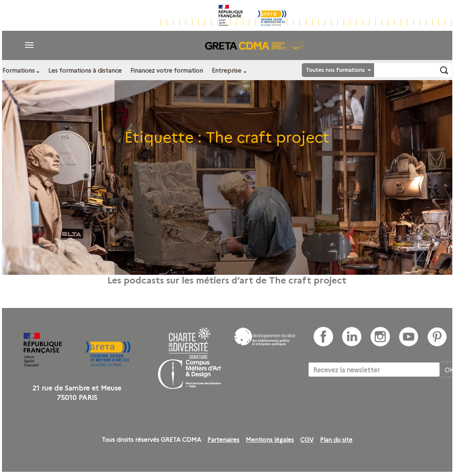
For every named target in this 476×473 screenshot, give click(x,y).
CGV (307, 439)
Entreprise (227, 70)
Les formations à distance (85, 70)
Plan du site (336, 439)
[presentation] (368, 401)
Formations (19, 70)
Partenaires (223, 439)
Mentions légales (270, 439)
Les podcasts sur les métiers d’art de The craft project (227, 280)
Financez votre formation (167, 70)
